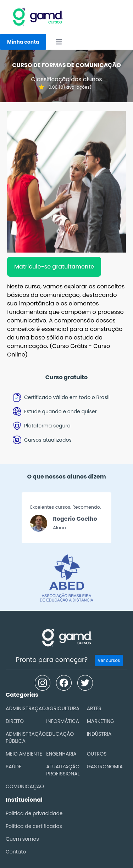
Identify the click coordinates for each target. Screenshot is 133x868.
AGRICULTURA (63, 708)
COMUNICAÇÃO (25, 786)
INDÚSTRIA (99, 734)
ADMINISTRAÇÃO (26, 708)
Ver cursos (109, 660)
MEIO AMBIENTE (24, 754)
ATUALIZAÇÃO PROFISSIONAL (63, 770)
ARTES (94, 708)
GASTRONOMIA (105, 767)
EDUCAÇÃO (60, 734)
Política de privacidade (34, 813)
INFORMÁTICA (63, 721)
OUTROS (97, 754)
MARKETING (101, 721)
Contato (16, 852)
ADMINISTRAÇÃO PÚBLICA (26, 737)
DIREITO (15, 721)
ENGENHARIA (61, 754)
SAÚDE (13, 767)
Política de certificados (34, 826)
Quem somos (22, 839)
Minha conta (23, 42)
